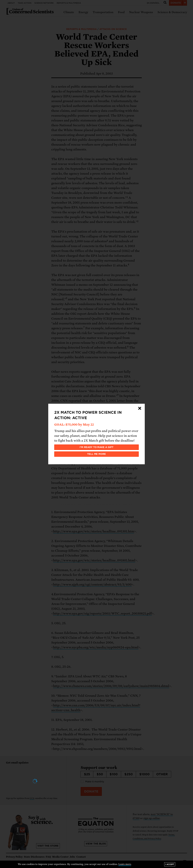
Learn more (125, 864)
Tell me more (97, 454)
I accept (170, 864)
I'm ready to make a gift (97, 447)
